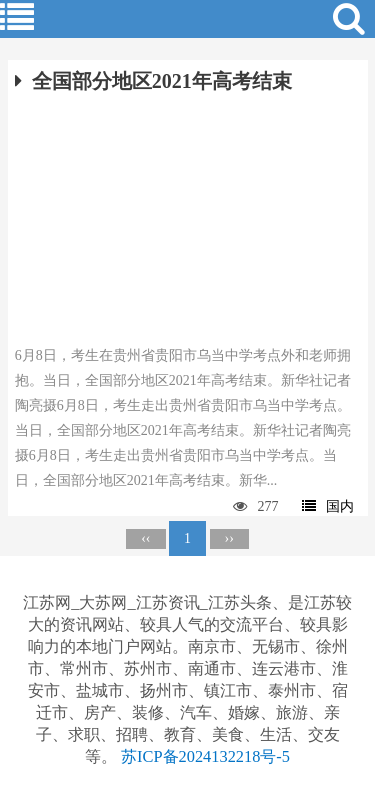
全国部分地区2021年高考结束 (153, 81)
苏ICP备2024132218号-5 (205, 756)
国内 (328, 506)
